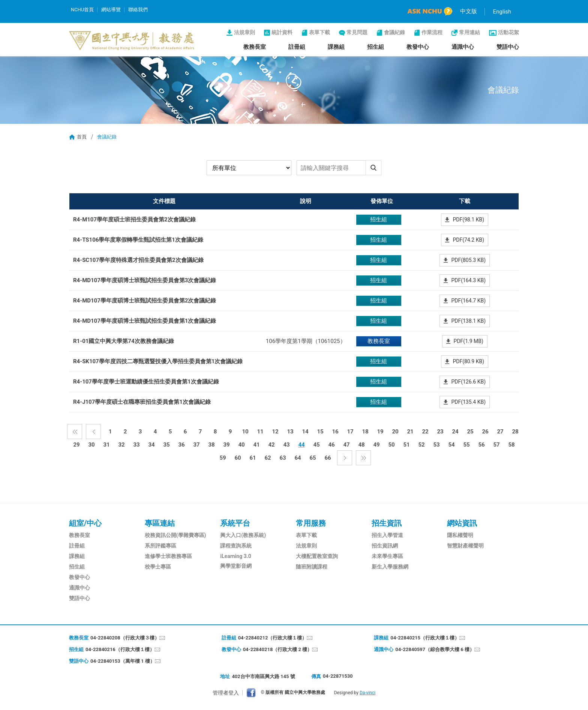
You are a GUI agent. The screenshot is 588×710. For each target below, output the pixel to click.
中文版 (469, 11)
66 (328, 458)
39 (226, 445)
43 (286, 445)
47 (346, 445)
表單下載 (319, 32)
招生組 (376, 47)
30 (91, 445)
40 (241, 445)
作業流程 (432, 32)
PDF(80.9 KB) (468, 361)
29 (76, 445)
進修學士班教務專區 (168, 556)
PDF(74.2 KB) (468, 240)
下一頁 (345, 458)
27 (500, 432)
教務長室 (255, 47)
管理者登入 (226, 693)
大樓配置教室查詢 (317, 556)
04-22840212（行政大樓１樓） (273, 638)
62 (268, 458)
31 (106, 445)
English (502, 12)
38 (211, 445)
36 (181, 445)
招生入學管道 (387, 535)
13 (290, 432)
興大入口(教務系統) (243, 535)
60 (238, 458)
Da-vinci (367, 693)
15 (320, 432)
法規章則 (244, 32)
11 (260, 432)
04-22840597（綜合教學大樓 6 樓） (435, 649)
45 (316, 445)
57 (496, 445)
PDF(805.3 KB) (468, 260)
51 (406, 445)
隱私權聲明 (460, 535)
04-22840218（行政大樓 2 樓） (278, 649)
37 (196, 445)
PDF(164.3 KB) (468, 280)
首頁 (82, 137)
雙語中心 (508, 47)
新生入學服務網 (390, 567)
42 (271, 445)
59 (223, 458)
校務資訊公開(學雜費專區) (175, 535)
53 (436, 445)
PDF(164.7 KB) (468, 301)
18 (365, 432)
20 (395, 432)
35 (166, 445)
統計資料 (282, 32)
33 (136, 445)
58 (511, 445)
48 (361, 445)
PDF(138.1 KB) (468, 321)
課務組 (336, 47)
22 (425, 432)
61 (253, 458)
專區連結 (160, 523)
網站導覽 (111, 10)
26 (485, 432)
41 (256, 445)
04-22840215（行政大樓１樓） (425, 638)
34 (151, 445)
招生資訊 (387, 523)
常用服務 (311, 523)
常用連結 (469, 32)
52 (421, 445)
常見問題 (357, 32)
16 (335, 432)
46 (331, 445)
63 (283, 458)
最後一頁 (363, 458)
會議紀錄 (394, 32)
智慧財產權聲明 (465, 546)
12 (275, 432)
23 (440, 432)
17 (350, 432)
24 (455, 432)
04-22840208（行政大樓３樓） (125, 638)
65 (313, 458)
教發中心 (418, 47)
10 (245, 432)
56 (481, 445)
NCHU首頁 (82, 10)
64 (298, 458)
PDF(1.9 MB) (469, 341)
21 (410, 432)
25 (470, 432)
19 (380, 432)
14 (305, 432)
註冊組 (297, 47)
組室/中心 (85, 523)
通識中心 (463, 47)
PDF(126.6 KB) (468, 382)
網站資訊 (462, 523)
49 (376, 445)
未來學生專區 (387, 556)
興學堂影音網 (236, 566)
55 (466, 445)
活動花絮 (508, 32)
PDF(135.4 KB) (468, 402)
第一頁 (75, 432)
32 (121, 445)
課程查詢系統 (236, 546)
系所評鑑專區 (160, 546)
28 (515, 432)
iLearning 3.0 (235, 556)
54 (451, 445)
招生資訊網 (385, 546)
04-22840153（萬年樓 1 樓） (123, 661)
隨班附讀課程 (312, 567)
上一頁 (93, 432)
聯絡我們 (138, 10)
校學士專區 (158, 567)
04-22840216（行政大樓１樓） (120, 649)
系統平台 (235, 523)
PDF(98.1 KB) (468, 220)
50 (391, 445)
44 (301, 445)
